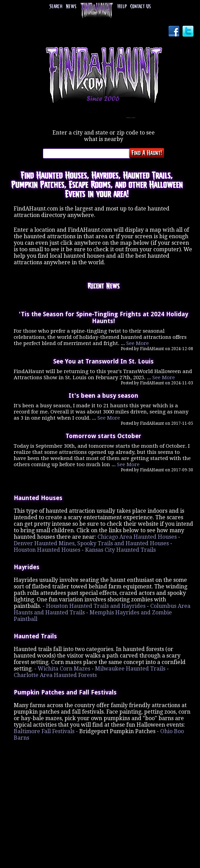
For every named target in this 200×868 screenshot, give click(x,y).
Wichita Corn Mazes (64, 669)
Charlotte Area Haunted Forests (55, 675)
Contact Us (140, 7)
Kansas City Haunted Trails (120, 550)
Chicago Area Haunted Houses (137, 537)
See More (138, 343)
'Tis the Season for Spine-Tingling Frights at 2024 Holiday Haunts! (103, 318)
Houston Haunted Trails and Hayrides (96, 606)
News (71, 7)
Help (122, 7)
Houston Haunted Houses (47, 550)
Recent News (103, 286)
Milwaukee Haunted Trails (130, 669)
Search (56, 7)
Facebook (175, 32)
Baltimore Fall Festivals (44, 731)
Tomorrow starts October (103, 436)
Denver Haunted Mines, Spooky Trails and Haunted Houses (91, 543)
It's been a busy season (103, 396)
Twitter (189, 32)
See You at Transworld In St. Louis (103, 361)
